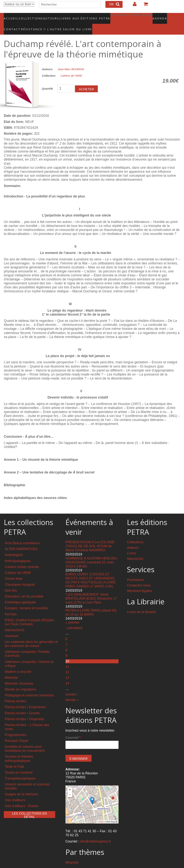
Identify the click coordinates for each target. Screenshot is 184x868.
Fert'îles (11, 606)
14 (67, 675)
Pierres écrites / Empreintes (25, 699)
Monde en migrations (20, 681)
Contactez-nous (139, 577)
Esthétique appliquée (20, 594)
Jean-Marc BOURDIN (71, 61)
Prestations (135, 572)
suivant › (72, 686)
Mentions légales (139, 583)
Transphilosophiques (20, 770)
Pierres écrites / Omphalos (24, 711)
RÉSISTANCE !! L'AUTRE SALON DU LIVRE (30, 23)
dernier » (72, 692)
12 (67, 664)
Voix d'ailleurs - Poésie (22, 798)
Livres (131, 545)
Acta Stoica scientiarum (22, 535)
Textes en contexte (19, 764)
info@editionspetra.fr (95, 833)
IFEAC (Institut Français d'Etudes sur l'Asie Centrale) (29, 614)
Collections (30, 16)
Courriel (73, 730)
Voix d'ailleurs (15, 792)
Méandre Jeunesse (19, 675)
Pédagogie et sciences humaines (29, 687)
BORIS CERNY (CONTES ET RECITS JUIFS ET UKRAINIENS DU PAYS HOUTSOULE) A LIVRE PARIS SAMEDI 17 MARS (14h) (91, 572)
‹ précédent (74, 620)
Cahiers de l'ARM (71, 68)
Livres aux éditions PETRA (77, 16)
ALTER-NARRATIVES (21, 541)
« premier (72, 614)
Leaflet (101, 814)
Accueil (11, 16)
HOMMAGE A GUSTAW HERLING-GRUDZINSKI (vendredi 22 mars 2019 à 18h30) (92, 554)
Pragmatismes (15, 727)
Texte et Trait (14, 758)
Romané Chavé (16, 733)
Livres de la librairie (141, 604)
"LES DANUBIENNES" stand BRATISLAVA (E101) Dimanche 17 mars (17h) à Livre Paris (91, 590)
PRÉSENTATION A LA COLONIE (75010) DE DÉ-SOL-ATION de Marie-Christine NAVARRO (90, 538)
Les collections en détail (29, 807)
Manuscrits (135, 551)
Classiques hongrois (20, 577)
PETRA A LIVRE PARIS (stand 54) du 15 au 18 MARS (91, 604)
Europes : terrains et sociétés (26, 600)
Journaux (12, 628)
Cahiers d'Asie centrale (22, 559)
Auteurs (49, 16)
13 (67, 670)
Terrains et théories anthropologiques (19, 751)
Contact (162, 16)
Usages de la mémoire (22, 786)
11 (67, 659)
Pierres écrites (15, 693)
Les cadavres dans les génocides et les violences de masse (31, 636)
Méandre (11, 669)
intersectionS (14, 622)
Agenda (146, 16)
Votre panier (144, 6)
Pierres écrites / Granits (22, 705)
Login (133, 6)
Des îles (11, 582)
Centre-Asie (14, 570)
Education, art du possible (24, 588)
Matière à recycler (18, 664)
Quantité (47, 80)
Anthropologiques (18, 553)
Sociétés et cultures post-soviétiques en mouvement (25, 741)
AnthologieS (14, 547)
